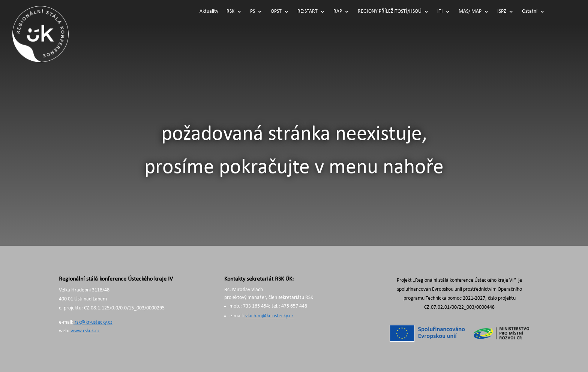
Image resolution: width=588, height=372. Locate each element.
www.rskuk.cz (85, 331)
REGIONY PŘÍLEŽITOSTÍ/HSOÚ (390, 12)
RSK (230, 12)
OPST (276, 12)
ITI (440, 12)
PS (253, 12)
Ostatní (530, 12)
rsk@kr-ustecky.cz (93, 322)
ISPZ (502, 12)
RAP (338, 12)
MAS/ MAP (470, 12)
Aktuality (209, 12)
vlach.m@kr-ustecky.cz (269, 316)
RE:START (307, 12)
